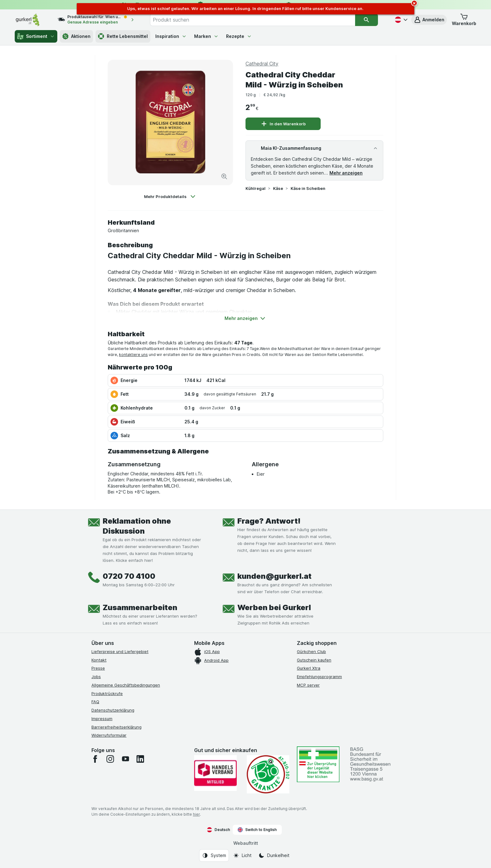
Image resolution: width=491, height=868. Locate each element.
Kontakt (99, 660)
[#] (318, 764)
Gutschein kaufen (314, 660)
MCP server (308, 685)
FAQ (95, 702)
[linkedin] (140, 759)
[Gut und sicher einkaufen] (268, 774)
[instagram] (110, 759)
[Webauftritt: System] (214, 855)
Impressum (102, 719)
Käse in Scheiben (308, 188)
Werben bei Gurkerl (274, 607)
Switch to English (257, 830)
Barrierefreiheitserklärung (116, 727)
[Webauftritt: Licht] (242, 855)
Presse (98, 668)
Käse (278, 188)
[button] (429, 20)
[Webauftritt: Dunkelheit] (274, 855)
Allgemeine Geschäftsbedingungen (126, 685)
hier (196, 814)
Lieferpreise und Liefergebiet (120, 651)
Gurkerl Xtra (309, 668)
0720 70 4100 (129, 576)
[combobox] (253, 20)
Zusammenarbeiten (140, 607)
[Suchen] (366, 20)
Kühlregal (256, 188)
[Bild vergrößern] (224, 176)
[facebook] (95, 759)
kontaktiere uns (133, 355)
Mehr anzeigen (346, 173)
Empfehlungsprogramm (319, 677)
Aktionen (76, 36)
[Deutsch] (401, 20)
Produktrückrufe (107, 693)
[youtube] (125, 759)
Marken (206, 36)
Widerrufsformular (109, 735)
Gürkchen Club (311, 651)
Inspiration (171, 36)
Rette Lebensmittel (123, 36)
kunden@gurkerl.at (274, 576)
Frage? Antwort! (269, 521)
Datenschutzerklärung (113, 710)
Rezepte (239, 36)
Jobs (96, 677)
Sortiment (36, 36)
